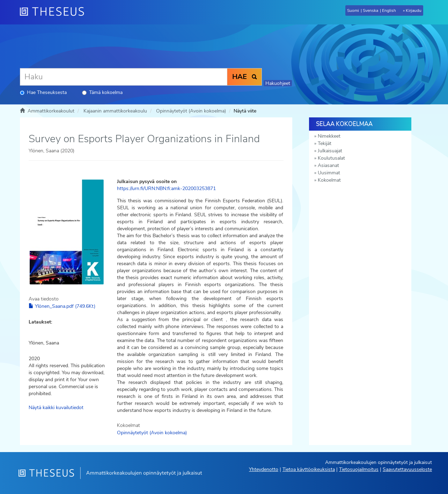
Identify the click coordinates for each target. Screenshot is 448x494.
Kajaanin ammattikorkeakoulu (115, 111)
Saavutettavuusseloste (407, 469)
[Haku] (124, 77)
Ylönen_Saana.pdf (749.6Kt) (62, 306)
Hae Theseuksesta (43, 92)
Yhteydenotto (264, 469)
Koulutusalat (331, 158)
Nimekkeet (329, 136)
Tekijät (325, 143)
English (389, 10)
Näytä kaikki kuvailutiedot (56, 408)
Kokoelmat (329, 180)
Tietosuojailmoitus (359, 469)
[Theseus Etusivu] (55, 12)
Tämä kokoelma (102, 92)
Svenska (370, 10)
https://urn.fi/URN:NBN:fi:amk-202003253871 (166, 188)
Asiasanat (328, 165)
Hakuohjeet (278, 83)
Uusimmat (329, 173)
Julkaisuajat (330, 151)
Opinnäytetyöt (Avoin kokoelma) (191, 111)
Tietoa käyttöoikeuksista (309, 469)
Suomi (353, 10)
